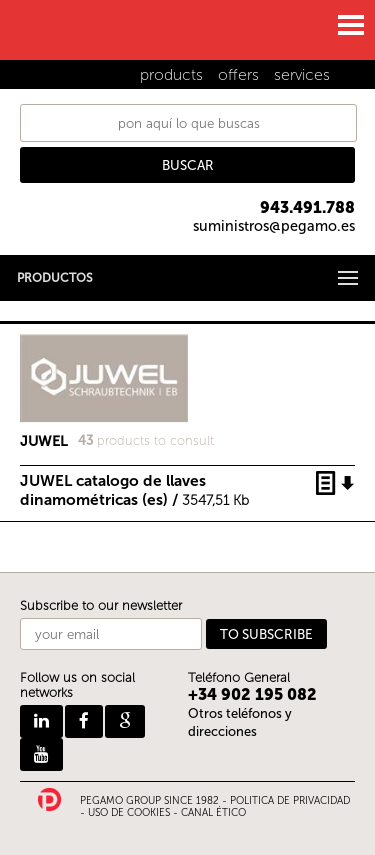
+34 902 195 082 (252, 694)
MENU (350, 25)
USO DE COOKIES (129, 813)
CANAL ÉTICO (213, 813)
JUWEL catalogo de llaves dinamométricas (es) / (134, 483)
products (171, 74)
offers (238, 74)
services (302, 74)
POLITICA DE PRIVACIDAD (290, 801)
